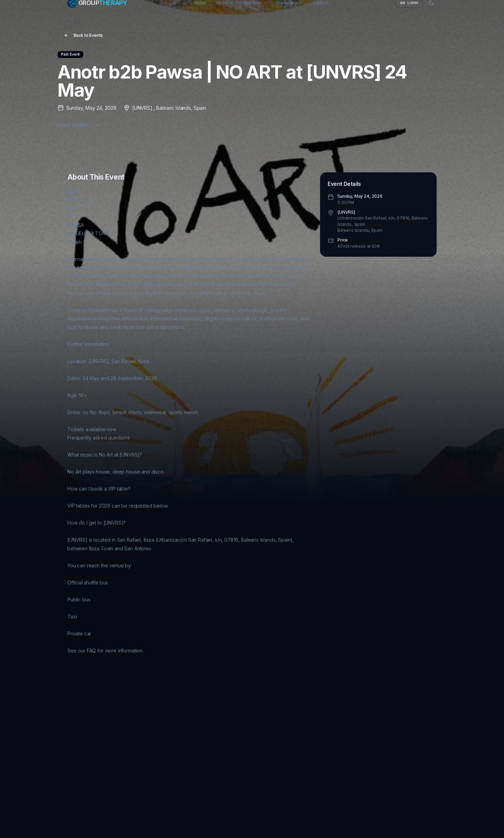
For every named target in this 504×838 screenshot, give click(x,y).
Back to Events (83, 35)
